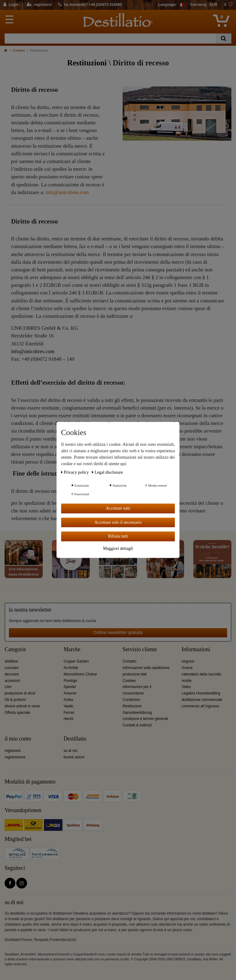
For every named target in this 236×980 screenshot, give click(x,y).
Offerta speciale (17, 713)
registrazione (15, 757)
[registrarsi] (39, 5)
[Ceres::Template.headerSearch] (224, 39)
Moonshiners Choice (80, 674)
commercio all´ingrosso (200, 706)
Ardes (68, 700)
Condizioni (131, 700)
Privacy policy (75, 472)
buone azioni (74, 757)
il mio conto (18, 739)
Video (186, 687)
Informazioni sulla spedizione (146, 668)
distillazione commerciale (202, 700)
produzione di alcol (20, 693)
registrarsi (13, 751)
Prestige (70, 681)
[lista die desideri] (228, 5)
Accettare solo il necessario (118, 522)
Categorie (15, 649)
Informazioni (196, 649)
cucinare (12, 668)
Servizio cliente (140, 649)
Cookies (129, 681)
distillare (11, 661)
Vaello (69, 706)
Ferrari (69, 713)
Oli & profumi (15, 700)
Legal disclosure (107, 472)
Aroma (187, 668)
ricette (187, 681)
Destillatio (75, 739)
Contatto (130, 661)
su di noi (70, 751)
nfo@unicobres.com (68, 192)
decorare (12, 674)
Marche (72, 649)
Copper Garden (76, 661)
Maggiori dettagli (118, 548)
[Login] (11, 5)
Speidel (70, 687)
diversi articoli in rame (22, 706)
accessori (12, 681)
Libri (8, 687)
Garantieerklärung (137, 713)
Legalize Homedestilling (201, 693)
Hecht (68, 719)
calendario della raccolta (201, 674)
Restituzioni (132, 706)
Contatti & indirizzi (137, 725)
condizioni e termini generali (145, 719)
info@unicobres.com (33, 351)
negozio (188, 661)
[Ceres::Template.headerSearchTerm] (110, 39)
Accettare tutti (118, 508)
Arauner (70, 693)
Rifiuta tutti (118, 536)
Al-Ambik (71, 668)
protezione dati (135, 674)
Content (19, 50)
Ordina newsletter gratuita (118, 632)
